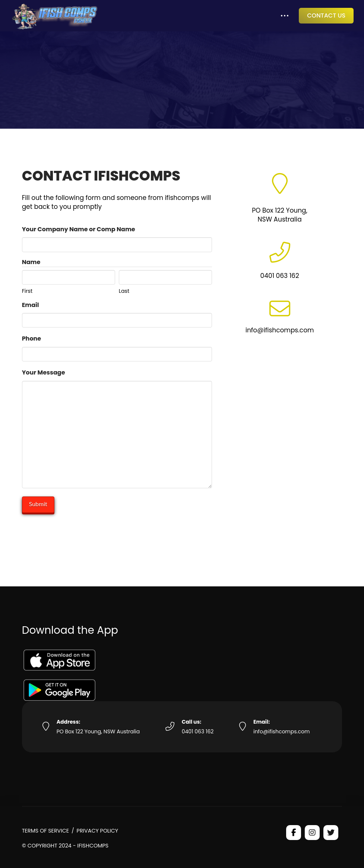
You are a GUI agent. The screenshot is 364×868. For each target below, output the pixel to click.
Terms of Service (46, 831)
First (27, 290)
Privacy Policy (98, 831)
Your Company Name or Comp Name (79, 229)
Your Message (44, 372)
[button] (284, 16)
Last (124, 290)
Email (31, 305)
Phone (32, 339)
